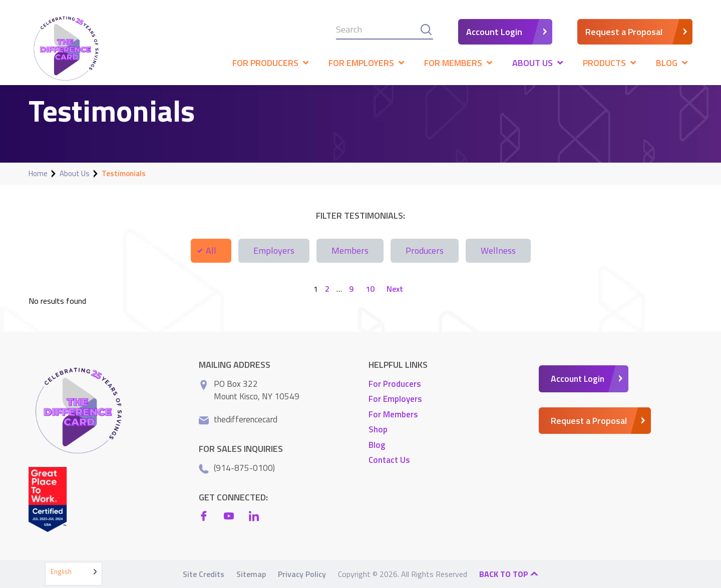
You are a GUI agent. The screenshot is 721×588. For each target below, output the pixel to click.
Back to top (509, 574)
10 (370, 289)
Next (395, 289)
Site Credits (204, 574)
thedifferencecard (246, 419)
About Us (75, 174)
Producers (425, 250)
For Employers (395, 399)
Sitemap (251, 574)
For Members (393, 414)
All (211, 250)
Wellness (498, 250)
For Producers (395, 383)
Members (350, 250)
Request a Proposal (624, 32)
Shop (378, 429)
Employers (274, 250)
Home (38, 174)
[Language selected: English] (74, 574)
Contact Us (389, 460)
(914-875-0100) (244, 467)
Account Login (494, 32)
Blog (377, 444)
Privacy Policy (302, 574)
